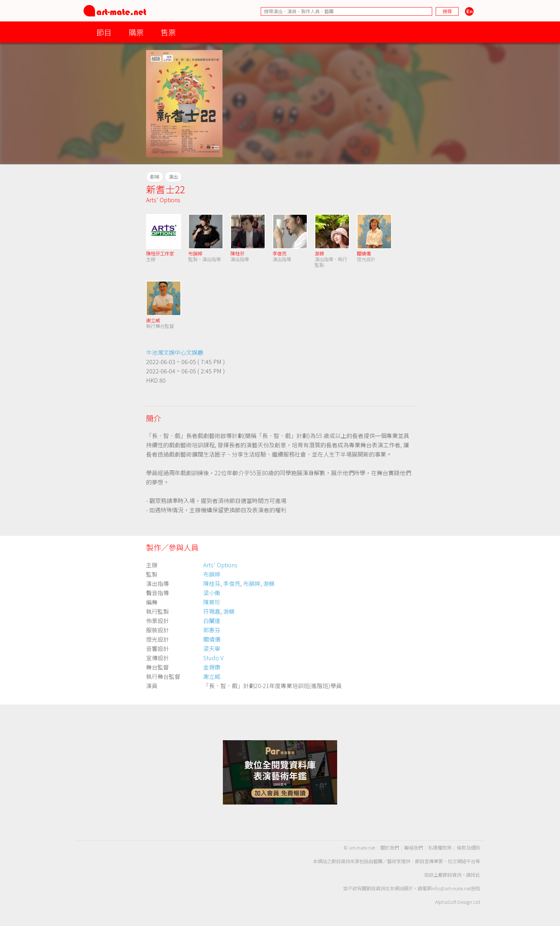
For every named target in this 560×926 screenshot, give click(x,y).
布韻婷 (195, 253)
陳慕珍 (212, 602)
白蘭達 (212, 621)
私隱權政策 (440, 848)
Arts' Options (163, 200)
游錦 (319, 253)
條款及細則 (468, 848)
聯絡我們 (414, 848)
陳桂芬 (237, 253)
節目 (104, 32)
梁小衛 (212, 593)
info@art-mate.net (451, 888)
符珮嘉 (212, 611)
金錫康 (212, 667)
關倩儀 (364, 253)
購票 (136, 32)
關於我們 (390, 848)
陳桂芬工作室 (160, 253)
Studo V (213, 658)
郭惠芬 (212, 630)
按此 (475, 875)
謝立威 (153, 320)
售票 (168, 32)
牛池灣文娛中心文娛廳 (175, 352)
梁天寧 (212, 648)
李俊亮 (279, 253)
